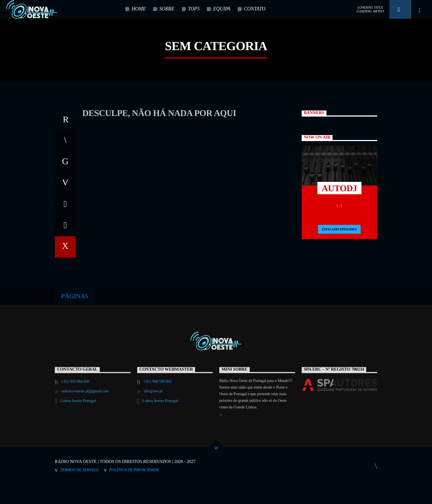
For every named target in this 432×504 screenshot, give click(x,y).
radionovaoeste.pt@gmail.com (85, 412)
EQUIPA (222, 9)
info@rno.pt (153, 412)
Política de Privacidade (134, 490)
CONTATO (255, 9)
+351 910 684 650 (75, 402)
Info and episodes (339, 250)
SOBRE (167, 9)
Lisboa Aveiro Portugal (78, 421)
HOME (139, 9)
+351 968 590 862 (157, 402)
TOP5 (194, 9)
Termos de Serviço (79, 490)
